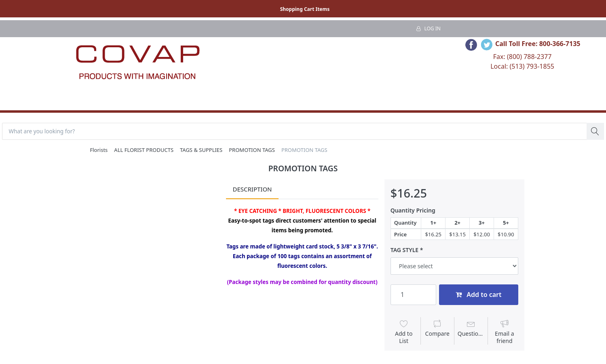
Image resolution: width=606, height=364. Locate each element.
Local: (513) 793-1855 (522, 66)
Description (252, 190)
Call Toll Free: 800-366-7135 (538, 44)
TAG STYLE (404, 251)
